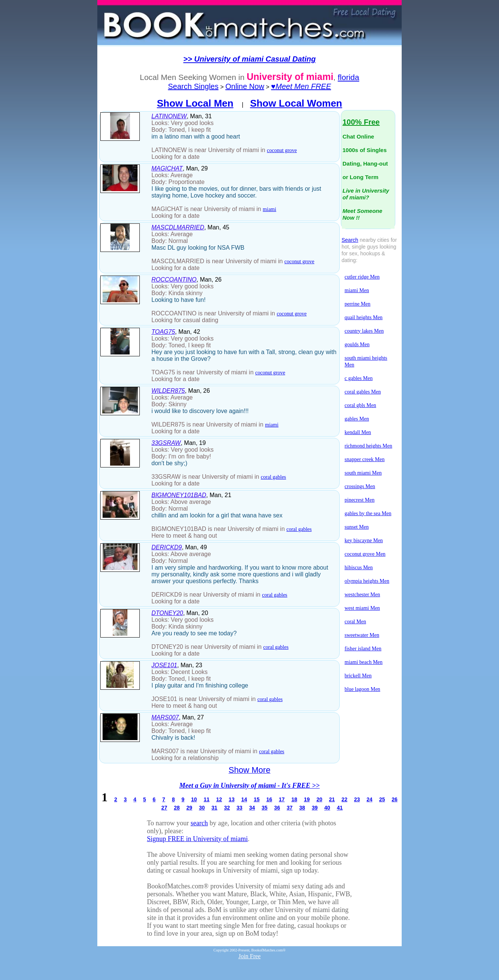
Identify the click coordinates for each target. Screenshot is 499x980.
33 (240, 808)
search (199, 823)
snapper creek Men (365, 459)
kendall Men (358, 432)
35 (265, 808)
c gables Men (359, 378)
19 (307, 799)
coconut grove (282, 150)
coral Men (355, 622)
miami (269, 209)
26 (395, 799)
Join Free (249, 956)
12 (219, 799)
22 (345, 799)
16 (269, 799)
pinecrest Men (360, 500)
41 (340, 808)
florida (349, 77)
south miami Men (363, 473)
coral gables (273, 477)
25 (382, 799)
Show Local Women (296, 103)
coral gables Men (363, 392)
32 (227, 808)
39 (315, 808)
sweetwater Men (362, 635)
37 (290, 808)
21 (332, 799)
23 (357, 799)
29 (189, 808)
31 (215, 808)
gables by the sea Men (368, 513)
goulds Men (357, 345)
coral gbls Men (360, 405)
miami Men (357, 290)
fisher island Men (363, 649)
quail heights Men (364, 317)
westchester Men (362, 595)
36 (277, 808)
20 (319, 799)
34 (252, 808)
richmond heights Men (368, 446)
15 (257, 799)
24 (370, 799)
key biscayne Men (364, 541)
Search (350, 240)
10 (194, 799)
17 (282, 799)
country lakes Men (364, 331)
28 (177, 808)
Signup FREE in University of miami (197, 839)
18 (294, 799)
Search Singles (193, 86)
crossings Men (360, 486)
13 (232, 799)
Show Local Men (195, 103)
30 (202, 808)
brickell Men (358, 676)
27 (164, 808)
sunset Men (357, 527)
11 (207, 799)
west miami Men (362, 608)
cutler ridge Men (362, 277)
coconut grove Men (365, 554)
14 (244, 799)
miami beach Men (364, 662)
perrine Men (358, 304)
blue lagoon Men (362, 689)
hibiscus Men (359, 568)
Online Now (245, 86)
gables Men (357, 419)
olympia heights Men (367, 581)
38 (302, 808)
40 (327, 808)
